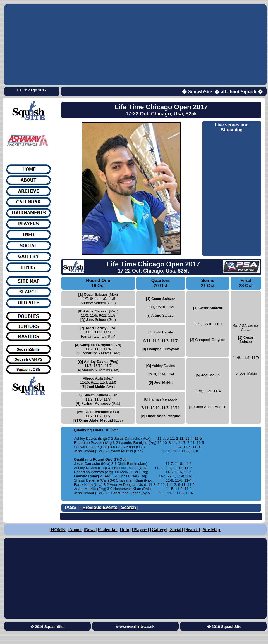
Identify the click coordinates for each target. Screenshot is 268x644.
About (75, 530)
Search (192, 530)
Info (125, 530)
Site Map (211, 530)
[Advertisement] (136, 45)
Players (141, 530)
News (90, 530)
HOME (58, 530)
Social (176, 530)
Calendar (108, 530)
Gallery (159, 530)
